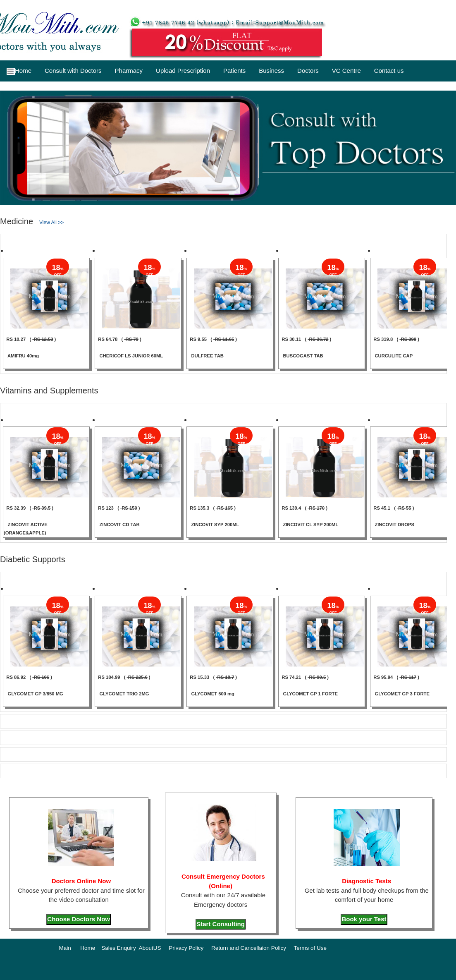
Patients (234, 71)
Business (271, 71)
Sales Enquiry (118, 948)
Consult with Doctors (73, 71)
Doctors (308, 71)
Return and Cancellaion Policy (249, 948)
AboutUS (150, 948)
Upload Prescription (183, 71)
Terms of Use (310, 948)
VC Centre (346, 71)
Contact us (389, 71)
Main (65, 948)
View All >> (51, 223)
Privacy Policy (186, 948)
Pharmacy (129, 71)
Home (19, 71)
